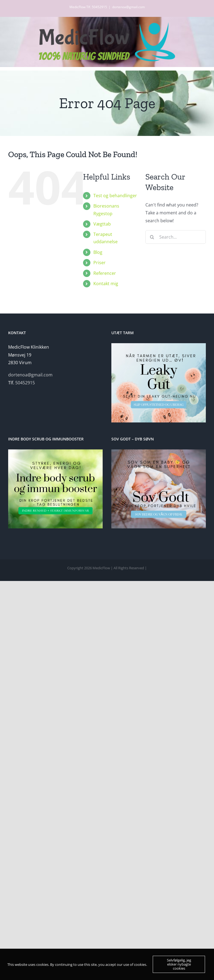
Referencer (105, 273)
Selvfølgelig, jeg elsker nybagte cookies (179, 964)
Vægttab (102, 224)
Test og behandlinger (115, 196)
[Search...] (176, 237)
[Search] (152, 237)
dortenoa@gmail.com (129, 7)
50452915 (25, 383)
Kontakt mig (106, 284)
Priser (100, 263)
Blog (98, 252)
